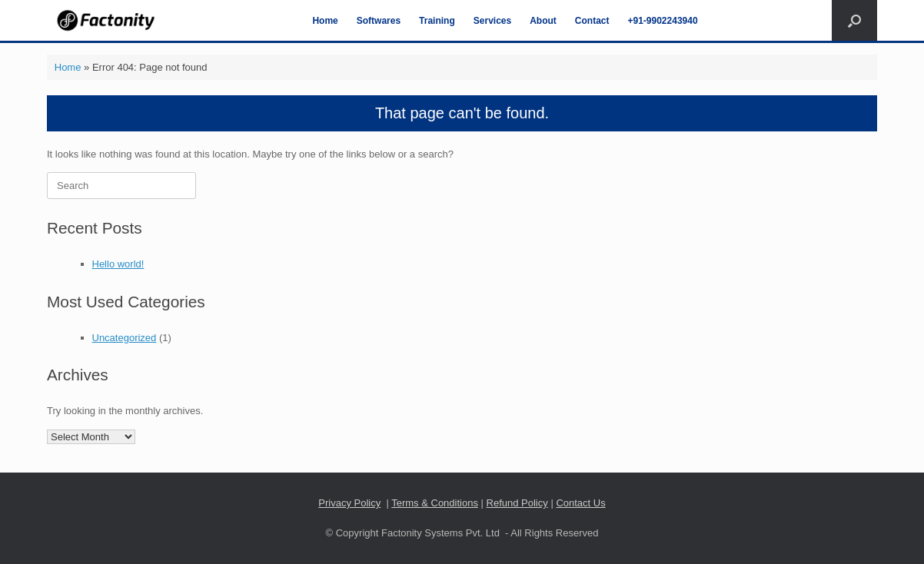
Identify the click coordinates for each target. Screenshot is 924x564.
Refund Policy (517, 503)
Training (437, 21)
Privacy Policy (349, 503)
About (543, 21)
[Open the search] (854, 20)
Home (325, 21)
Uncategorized (125, 338)
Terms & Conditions (435, 503)
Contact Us (580, 503)
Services (492, 21)
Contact (592, 21)
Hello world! (118, 264)
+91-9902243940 (663, 21)
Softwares (379, 21)
